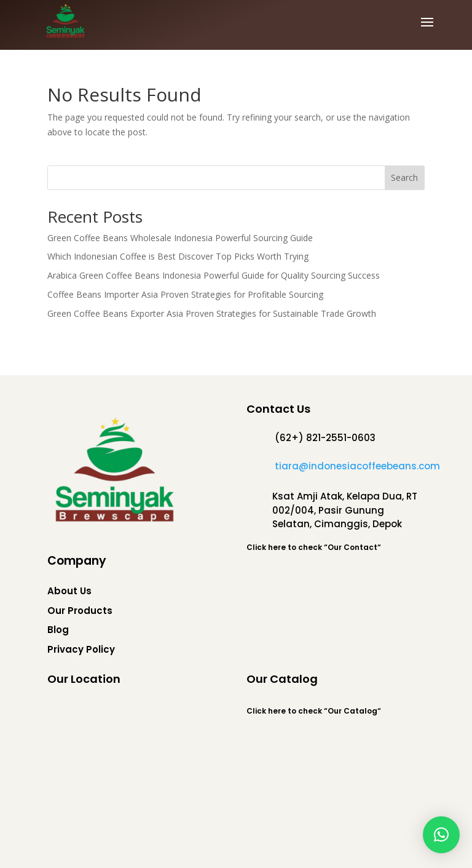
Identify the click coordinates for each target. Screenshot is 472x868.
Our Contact (352, 547)
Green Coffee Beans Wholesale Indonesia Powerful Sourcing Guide (180, 238)
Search (404, 177)
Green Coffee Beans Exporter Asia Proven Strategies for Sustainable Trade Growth (212, 313)
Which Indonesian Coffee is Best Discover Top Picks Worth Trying (178, 256)
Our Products (80, 611)
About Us (69, 591)
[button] (441, 835)
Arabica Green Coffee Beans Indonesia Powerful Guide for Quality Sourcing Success (214, 275)
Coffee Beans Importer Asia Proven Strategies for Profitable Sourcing (185, 294)
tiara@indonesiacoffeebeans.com (357, 466)
